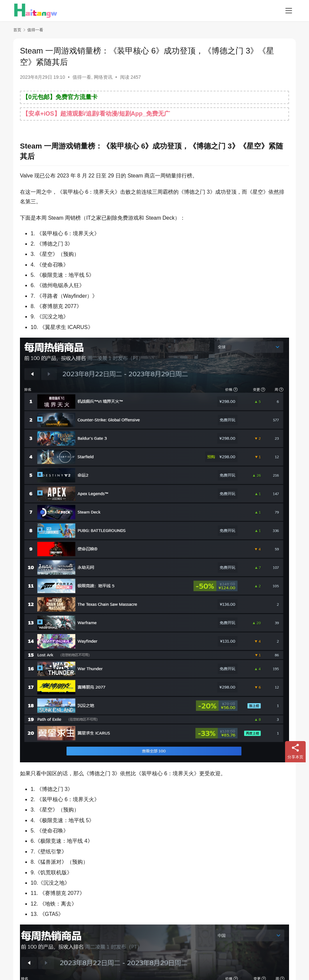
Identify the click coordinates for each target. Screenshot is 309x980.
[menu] (289, 11)
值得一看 (82, 77)
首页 (17, 30)
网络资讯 (103, 77)
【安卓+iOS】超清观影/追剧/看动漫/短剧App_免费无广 (96, 114)
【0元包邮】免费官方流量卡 (60, 97)
